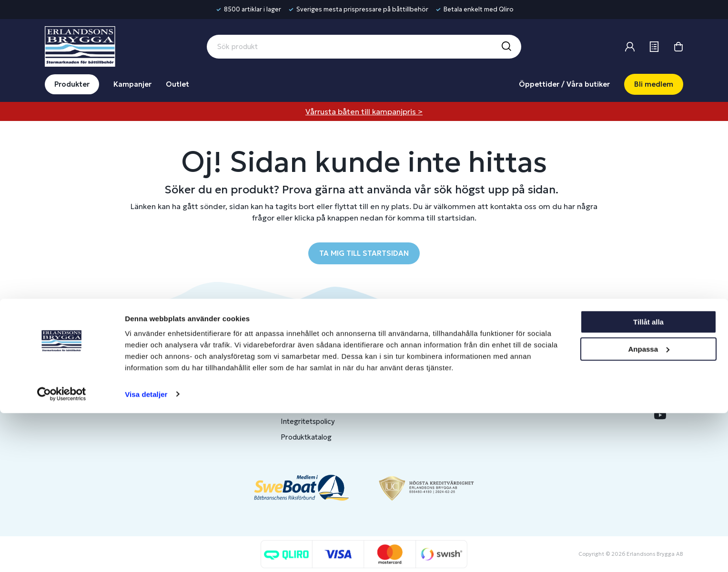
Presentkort (301, 390)
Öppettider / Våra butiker (564, 84)
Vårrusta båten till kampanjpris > (364, 111)
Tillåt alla (648, 481)
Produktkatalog (306, 437)
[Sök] (506, 47)
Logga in (420, 358)
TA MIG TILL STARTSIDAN (364, 253)
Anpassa (649, 508)
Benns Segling (563, 374)
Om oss (552, 358)
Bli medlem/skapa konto (446, 374)
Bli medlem (654, 84)
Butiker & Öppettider (316, 358)
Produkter (72, 84)
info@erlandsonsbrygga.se (114, 366)
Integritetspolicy (308, 421)
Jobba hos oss (563, 390)
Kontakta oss (302, 374)
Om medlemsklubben (441, 390)
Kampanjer (132, 84)
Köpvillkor (297, 406)
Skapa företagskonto (440, 406)
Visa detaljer (146, 553)
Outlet (177, 84)
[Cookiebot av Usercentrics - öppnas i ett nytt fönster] (62, 553)
